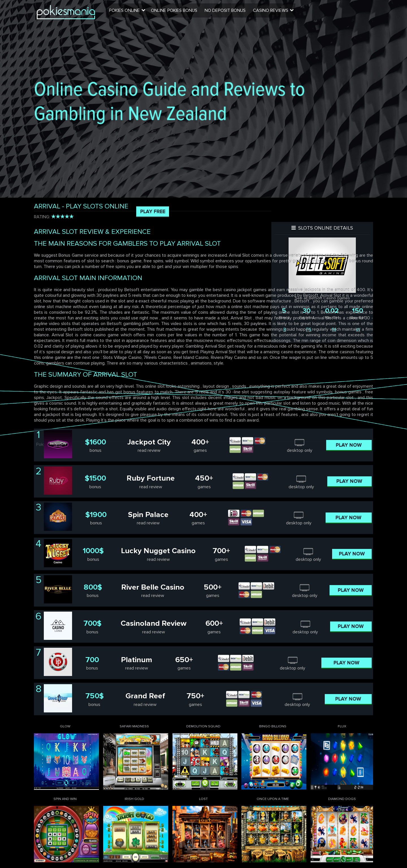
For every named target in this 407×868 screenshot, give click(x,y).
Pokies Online (131, 13)
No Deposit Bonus (230, 13)
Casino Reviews (275, 13)
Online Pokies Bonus (180, 13)
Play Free (153, 211)
